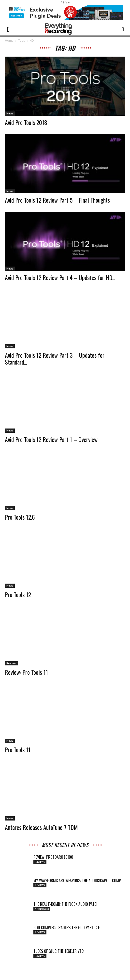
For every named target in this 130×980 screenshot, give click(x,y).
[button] (8, 29)
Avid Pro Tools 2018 (26, 122)
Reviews (11, 663)
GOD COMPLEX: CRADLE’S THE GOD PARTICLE (66, 928)
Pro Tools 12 (18, 594)
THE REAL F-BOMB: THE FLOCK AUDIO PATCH (66, 904)
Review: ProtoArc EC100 (53, 857)
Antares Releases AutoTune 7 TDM (41, 827)
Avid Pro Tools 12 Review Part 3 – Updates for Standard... (55, 358)
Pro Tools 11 (18, 749)
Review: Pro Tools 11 (26, 672)
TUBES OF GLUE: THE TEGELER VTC (58, 951)
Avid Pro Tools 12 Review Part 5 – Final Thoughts (57, 200)
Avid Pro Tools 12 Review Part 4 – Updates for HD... (60, 277)
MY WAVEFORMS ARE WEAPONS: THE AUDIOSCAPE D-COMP (77, 881)
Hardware (42, 909)
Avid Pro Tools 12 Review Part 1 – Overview (51, 439)
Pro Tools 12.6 (20, 517)
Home (9, 41)
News (10, 113)
